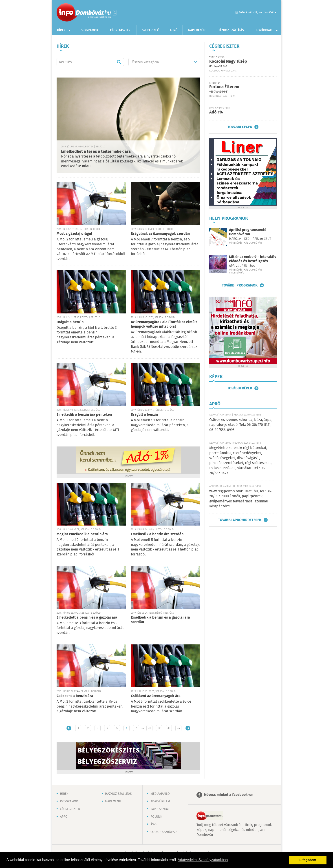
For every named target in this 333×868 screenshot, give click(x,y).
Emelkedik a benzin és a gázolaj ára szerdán (160, 620)
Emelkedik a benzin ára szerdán (157, 534)
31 (149, 728)
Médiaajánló (160, 794)
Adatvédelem (160, 801)
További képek (240, 388)
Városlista (115, 13)
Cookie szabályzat (165, 832)
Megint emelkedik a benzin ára (82, 534)
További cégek (240, 127)
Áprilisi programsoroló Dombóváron (248, 232)
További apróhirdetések (240, 520)
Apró (174, 30)
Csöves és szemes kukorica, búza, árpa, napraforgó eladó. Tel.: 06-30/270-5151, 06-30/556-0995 (241, 425)
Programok (89, 30)
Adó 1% (216, 112)
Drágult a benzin (70, 322)
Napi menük (197, 30)
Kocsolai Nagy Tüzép (228, 62)
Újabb (69, 728)
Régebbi (188, 728)
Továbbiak (264, 30)
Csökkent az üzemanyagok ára (156, 696)
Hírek (61, 30)
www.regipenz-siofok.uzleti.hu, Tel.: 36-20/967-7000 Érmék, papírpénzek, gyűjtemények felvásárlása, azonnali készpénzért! (241, 499)
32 (159, 728)
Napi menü (113, 801)
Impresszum (160, 809)
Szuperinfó (151, 30)
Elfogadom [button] (308, 860)
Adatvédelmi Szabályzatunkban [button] (203, 860)
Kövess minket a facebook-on (229, 795)
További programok (240, 285)
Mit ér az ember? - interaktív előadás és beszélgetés (253, 259)
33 (169, 728)
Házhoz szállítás (231, 30)
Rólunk (156, 817)
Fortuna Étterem (224, 87)
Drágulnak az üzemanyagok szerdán (160, 234)
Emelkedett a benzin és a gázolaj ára (87, 618)
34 (179, 728)
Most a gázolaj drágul (74, 234)
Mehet (119, 62)
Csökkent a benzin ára (75, 696)
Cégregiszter (120, 30)
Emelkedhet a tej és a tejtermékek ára (96, 152)
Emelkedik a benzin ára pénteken (84, 415)
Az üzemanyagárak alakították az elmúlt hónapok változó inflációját (164, 324)
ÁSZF (154, 824)
